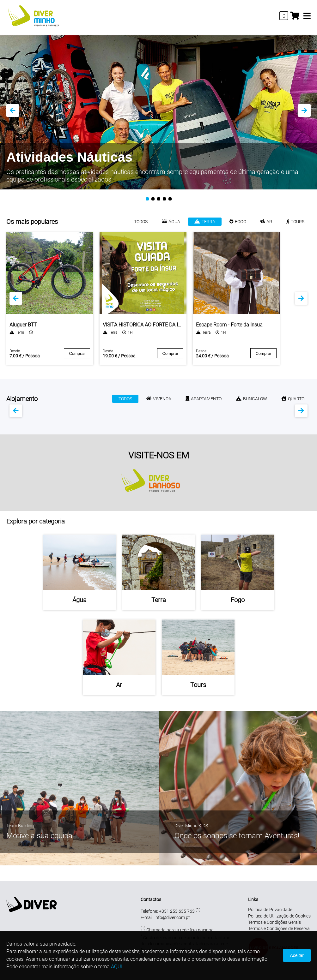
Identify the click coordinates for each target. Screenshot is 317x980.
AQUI (117, 967)
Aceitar (297, 955)
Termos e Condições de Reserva (279, 929)
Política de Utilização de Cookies (279, 916)
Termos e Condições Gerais (274, 922)
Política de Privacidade (270, 910)
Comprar (77, 353)
